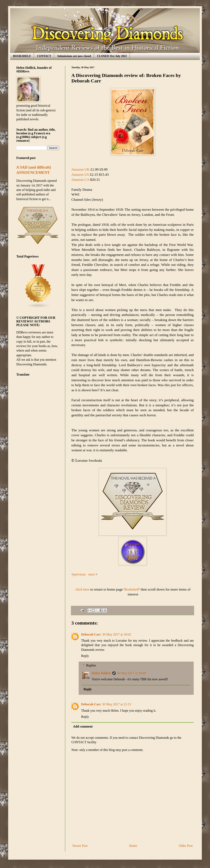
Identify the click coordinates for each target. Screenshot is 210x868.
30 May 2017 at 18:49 (131, 673)
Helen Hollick (101, 673)
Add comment (83, 726)
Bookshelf (132, 589)
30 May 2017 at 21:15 (117, 704)
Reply (85, 656)
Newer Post (80, 846)
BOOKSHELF (22, 56)
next (91, 574)
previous (80, 574)
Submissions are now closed (74, 56)
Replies (91, 665)
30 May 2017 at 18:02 (117, 634)
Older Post (186, 846)
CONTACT (44, 56)
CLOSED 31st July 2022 (112, 56)
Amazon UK (80, 169)
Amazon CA (80, 180)
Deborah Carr (91, 634)
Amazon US (80, 174)
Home (133, 846)
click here (82, 589)
